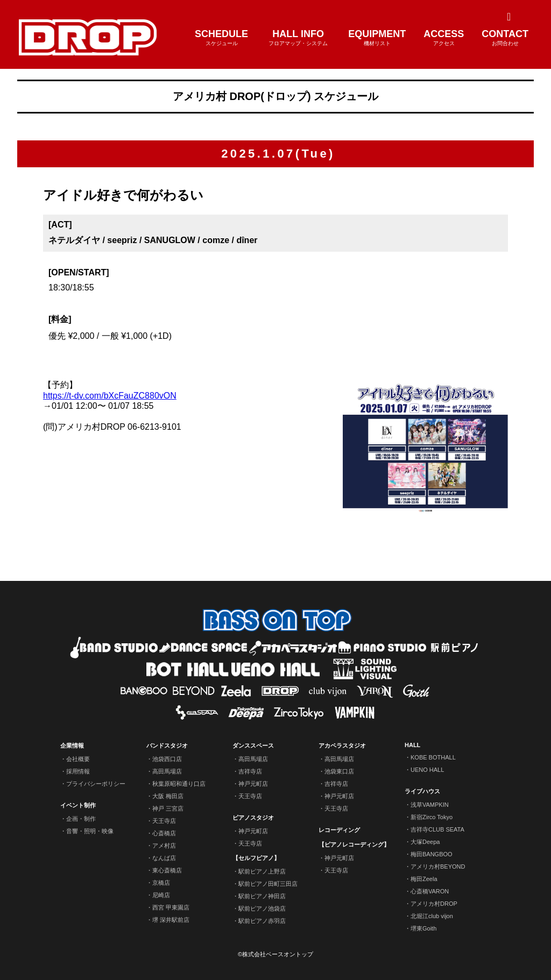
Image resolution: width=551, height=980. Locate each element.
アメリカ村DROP (434, 904)
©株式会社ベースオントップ (275, 954)
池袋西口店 (167, 759)
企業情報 (72, 745)
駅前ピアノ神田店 (262, 896)
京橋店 (161, 883)
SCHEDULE (221, 38)
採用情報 (78, 771)
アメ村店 (164, 846)
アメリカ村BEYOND (438, 867)
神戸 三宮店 (168, 808)
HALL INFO (298, 38)
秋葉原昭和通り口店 (179, 784)
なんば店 (164, 858)
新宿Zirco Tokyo (432, 817)
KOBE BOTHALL (433, 757)
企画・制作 (81, 819)
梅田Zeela (424, 879)
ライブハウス (422, 791)
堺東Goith (423, 928)
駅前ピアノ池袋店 (262, 908)
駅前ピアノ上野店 (262, 871)
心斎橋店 (164, 833)
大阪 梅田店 (168, 796)
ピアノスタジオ (253, 818)
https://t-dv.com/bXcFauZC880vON (110, 396)
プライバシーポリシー (96, 784)
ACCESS (444, 38)
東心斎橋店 (167, 870)
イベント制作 (78, 805)
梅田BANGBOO (432, 854)
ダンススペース (253, 745)
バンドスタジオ (167, 745)
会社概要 (78, 759)
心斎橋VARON (430, 891)
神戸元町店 (253, 784)
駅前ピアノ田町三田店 (268, 884)
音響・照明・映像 (90, 831)
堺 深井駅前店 (171, 920)
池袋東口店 (339, 771)
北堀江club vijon (432, 916)
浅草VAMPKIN (430, 805)
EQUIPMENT (377, 38)
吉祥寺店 (250, 771)
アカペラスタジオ (342, 745)
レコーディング (339, 830)
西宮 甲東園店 (171, 907)
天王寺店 (164, 821)
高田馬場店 (167, 771)
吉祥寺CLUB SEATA (437, 829)
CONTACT (505, 38)
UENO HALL (427, 770)
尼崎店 (161, 895)
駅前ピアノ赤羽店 (262, 921)
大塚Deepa (425, 842)
